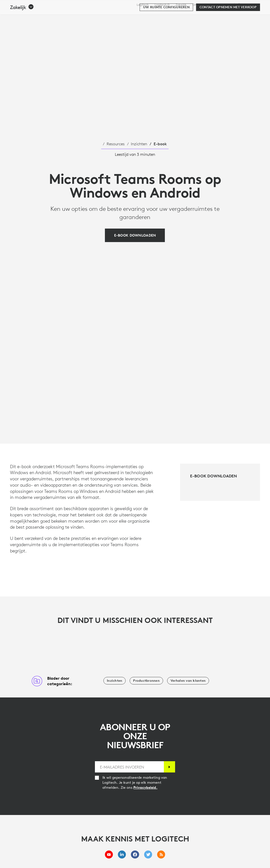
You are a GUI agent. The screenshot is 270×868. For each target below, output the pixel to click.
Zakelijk (181, 5)
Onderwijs (200, 5)
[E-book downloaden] (135, 235)
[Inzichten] (115, 681)
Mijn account (238, 16)
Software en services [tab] (115, 16)
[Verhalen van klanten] (188, 681)
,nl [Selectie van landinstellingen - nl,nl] (248, 5)
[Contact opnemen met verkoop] (228, 31)
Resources (116, 144)
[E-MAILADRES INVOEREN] (129, 767)
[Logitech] (42, 16)
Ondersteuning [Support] (221, 5)
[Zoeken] (219, 16)
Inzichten (139, 144)
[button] (22, 31)
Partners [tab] (181, 16)
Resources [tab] (154, 16)
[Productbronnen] (146, 681)
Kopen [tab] (79, 16)
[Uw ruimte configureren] (166, 31)
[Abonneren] (169, 767)
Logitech (143, 5)
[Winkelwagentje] (249, 16)
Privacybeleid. (145, 787)
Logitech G (162, 5)
